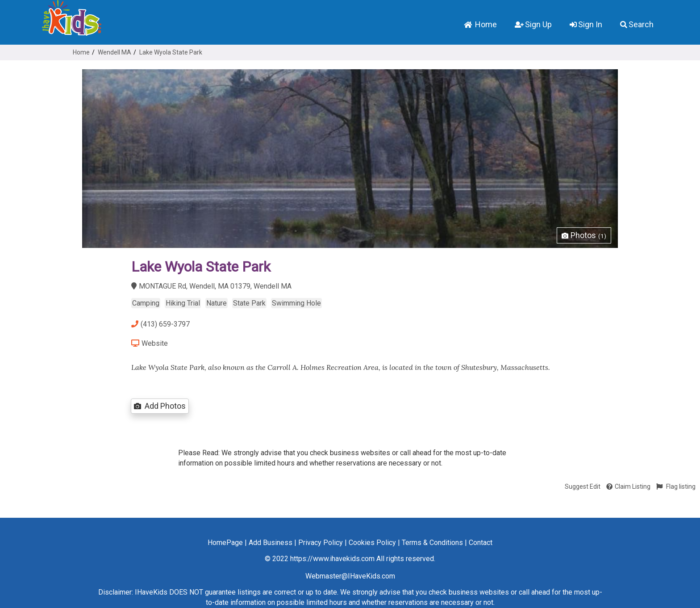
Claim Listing (628, 486)
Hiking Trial (183, 303)
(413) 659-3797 (160, 324)
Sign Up (533, 24)
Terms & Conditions (432, 543)
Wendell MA (115, 52)
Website (150, 343)
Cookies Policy (372, 543)
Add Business (271, 543)
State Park (249, 303)
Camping (146, 303)
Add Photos (160, 406)
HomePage (225, 543)
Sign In (586, 24)
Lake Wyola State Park (171, 52)
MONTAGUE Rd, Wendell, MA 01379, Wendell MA (211, 286)
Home (480, 24)
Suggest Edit (583, 486)
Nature (217, 303)
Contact (481, 543)
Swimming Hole (296, 303)
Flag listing (676, 486)
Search (637, 24)
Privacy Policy (321, 543)
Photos (584, 235)
